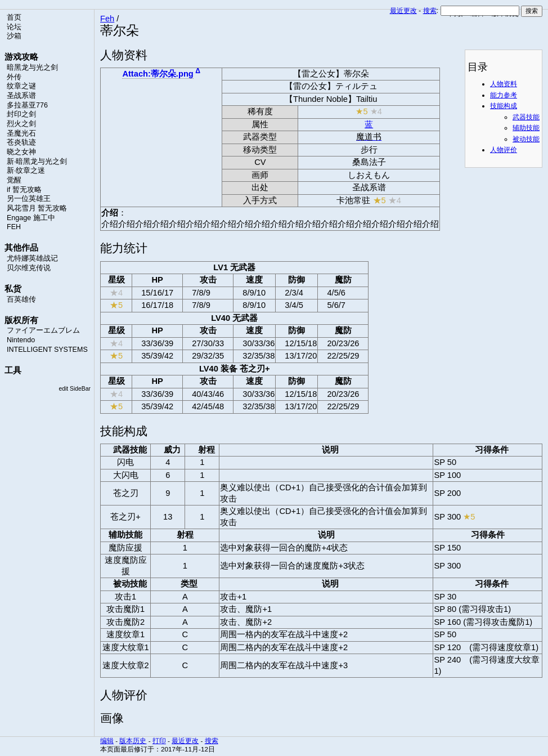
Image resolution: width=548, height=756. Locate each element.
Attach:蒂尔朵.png (158, 74)
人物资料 (504, 84)
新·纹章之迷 (26, 171)
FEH (14, 227)
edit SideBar (75, 389)
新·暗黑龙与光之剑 (37, 162)
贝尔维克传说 (29, 268)
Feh (107, 19)
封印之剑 (21, 114)
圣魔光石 (21, 133)
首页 (14, 17)
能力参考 (504, 95)
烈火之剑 (21, 124)
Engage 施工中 (31, 218)
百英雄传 (21, 299)
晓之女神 (21, 152)
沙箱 (14, 36)
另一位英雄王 (29, 199)
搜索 (430, 11)
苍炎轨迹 (21, 142)
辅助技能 (526, 128)
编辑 (107, 741)
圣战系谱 (21, 96)
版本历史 (133, 741)
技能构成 (504, 106)
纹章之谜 (21, 86)
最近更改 (403, 11)
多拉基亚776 (27, 105)
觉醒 (14, 180)
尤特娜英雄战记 (32, 258)
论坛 (14, 27)
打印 (159, 741)
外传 (14, 77)
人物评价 (504, 150)
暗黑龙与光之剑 (32, 68)
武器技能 (526, 117)
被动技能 (526, 139)
